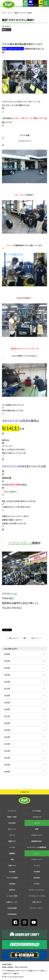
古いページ (35, 638)
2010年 (7, 765)
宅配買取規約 (12, 914)
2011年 (7, 758)
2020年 (7, 696)
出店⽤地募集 (12, 908)
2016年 (7, 723)
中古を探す (12, 823)
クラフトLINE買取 (12, 878)
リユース (12, 835)
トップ (4, 13)
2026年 (7, 654)
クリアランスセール (17, 541)
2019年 (7, 702)
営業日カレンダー (12, 902)
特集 (37, 829)
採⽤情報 (37, 872)
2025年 (7, 661)
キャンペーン (12, 829)
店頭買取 (37, 878)
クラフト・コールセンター (37, 890)
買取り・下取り (12, 817)
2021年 (7, 689)
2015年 (7, 730)
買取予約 (12, 890)
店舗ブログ (12, 841)
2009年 (7, 772)
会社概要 (12, 872)
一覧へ (25, 638)
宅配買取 (12, 884)
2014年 (7, 737)
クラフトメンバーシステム (37, 896)
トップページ (12, 811)
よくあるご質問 (12, 896)
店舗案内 (39, 4)
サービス (12, 847)
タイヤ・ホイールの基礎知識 (37, 847)
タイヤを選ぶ (37, 811)
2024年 (7, 668)
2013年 (7, 744)
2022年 (7, 682)
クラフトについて (37, 835)
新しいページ (14, 638)
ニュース (10, 13)
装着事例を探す (20, 5)
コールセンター (33, 5)
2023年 (7, 675)
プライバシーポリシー (37, 908)
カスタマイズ (37, 817)
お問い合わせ (37, 902)
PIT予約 (37, 884)
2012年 (7, 751)
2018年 (7, 709)
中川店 (13, 594)
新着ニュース (7, 30)
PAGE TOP (25, 792)
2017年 (7, 716)
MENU (46, 5)
